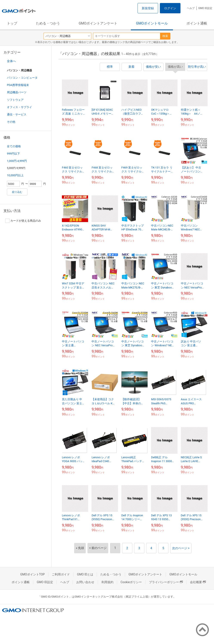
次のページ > (181, 548)
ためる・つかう (48, 23)
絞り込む (17, 192)
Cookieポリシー (131, 582)
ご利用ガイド (61, 574)
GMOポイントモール (152, 23)
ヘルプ (191, 8)
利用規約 (107, 582)
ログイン (170, 8)
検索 (165, 36)
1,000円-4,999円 (17, 161)
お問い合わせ (85, 582)
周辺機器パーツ (17, 92)
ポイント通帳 (197, 23)
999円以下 (13, 154)
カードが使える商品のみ (23, 221)
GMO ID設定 (205, 8)
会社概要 (198, 582)
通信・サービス (17, 114)
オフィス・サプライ (19, 107)
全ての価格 (14, 146)
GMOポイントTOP (32, 574)
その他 (11, 122)
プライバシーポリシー (166, 582)
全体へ (11, 61)
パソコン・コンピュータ (22, 78)
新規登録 (148, 8)
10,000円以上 (15, 175)
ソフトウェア (15, 100)
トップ (12, 23)
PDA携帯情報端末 (18, 85)
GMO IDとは (85, 574)
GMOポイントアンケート (98, 23)
